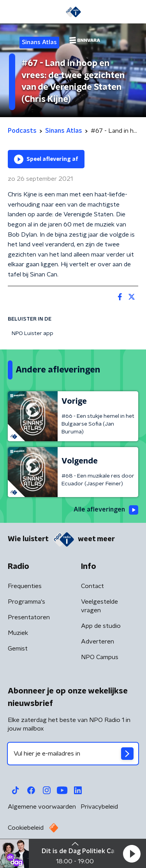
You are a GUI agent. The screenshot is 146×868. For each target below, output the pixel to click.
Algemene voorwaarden (42, 807)
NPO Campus (100, 657)
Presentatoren (29, 617)
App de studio (101, 626)
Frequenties (25, 586)
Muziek (18, 633)
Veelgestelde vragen (99, 606)
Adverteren (98, 642)
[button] (132, 854)
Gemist (18, 649)
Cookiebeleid (26, 828)
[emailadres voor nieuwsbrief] (73, 754)
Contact (92, 586)
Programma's (26, 602)
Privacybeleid (99, 807)
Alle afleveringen (106, 510)
